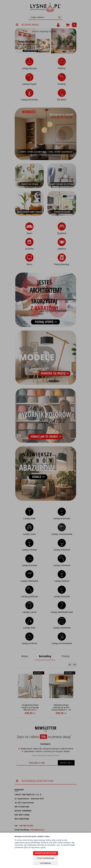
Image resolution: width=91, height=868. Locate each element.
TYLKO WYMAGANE (45, 858)
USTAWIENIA (45, 863)
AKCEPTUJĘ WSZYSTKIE (45, 853)
